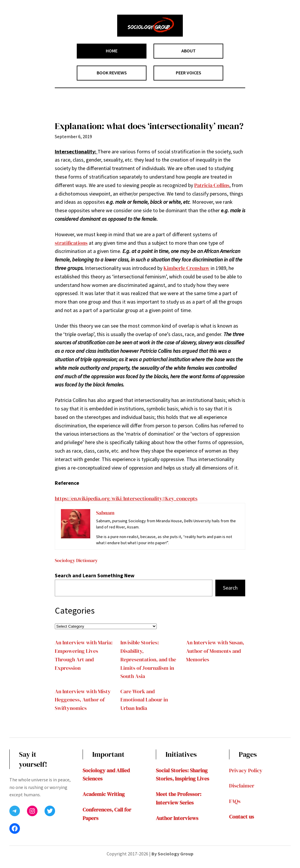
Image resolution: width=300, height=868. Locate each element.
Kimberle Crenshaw (186, 268)
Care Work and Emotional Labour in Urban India (144, 700)
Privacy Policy (246, 770)
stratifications (71, 243)
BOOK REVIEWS (112, 73)
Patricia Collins (212, 185)
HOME (112, 51)
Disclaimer (242, 786)
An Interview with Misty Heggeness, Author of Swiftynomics (83, 700)
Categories (75, 610)
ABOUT (189, 51)
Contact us (242, 817)
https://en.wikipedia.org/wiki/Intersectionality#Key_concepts (126, 498)
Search (230, 588)
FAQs (235, 801)
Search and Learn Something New (95, 575)
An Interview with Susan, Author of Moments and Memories (215, 651)
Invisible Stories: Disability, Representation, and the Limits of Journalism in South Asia (148, 659)
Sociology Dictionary (76, 560)
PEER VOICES (189, 73)
